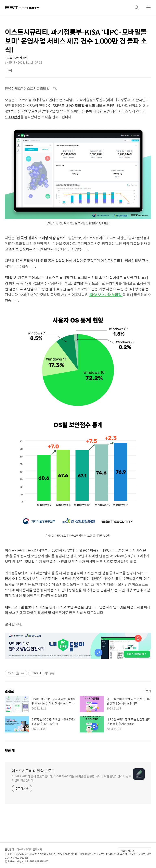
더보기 (147, 691)
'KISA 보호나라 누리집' (106, 295)
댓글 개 (10, 750)
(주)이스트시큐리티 (15, 854)
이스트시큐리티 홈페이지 (29, 849)
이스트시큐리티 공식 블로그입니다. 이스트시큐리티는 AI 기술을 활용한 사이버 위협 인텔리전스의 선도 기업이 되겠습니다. (71, 778)
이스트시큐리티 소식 (16, 58)
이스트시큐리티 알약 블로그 (33, 771)
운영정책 (9, 849)
